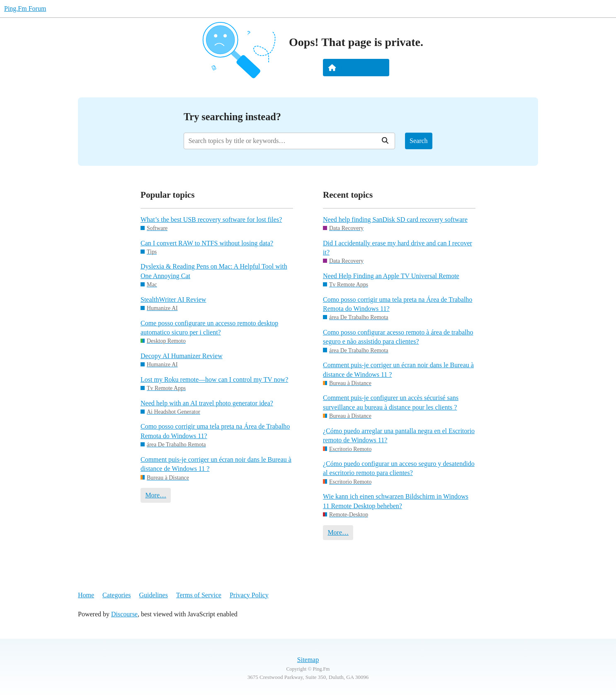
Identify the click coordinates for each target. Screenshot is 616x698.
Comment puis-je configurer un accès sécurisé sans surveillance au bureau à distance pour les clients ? (391, 402)
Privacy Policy (249, 595)
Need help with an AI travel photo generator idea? (207, 403)
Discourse (124, 614)
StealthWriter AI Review (173, 299)
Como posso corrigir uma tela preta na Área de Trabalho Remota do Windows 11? (215, 431)
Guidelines (154, 595)
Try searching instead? (232, 117)
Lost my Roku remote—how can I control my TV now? (214, 379)
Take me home (356, 68)
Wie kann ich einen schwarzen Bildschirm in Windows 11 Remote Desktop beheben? (396, 501)
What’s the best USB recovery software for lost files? (211, 219)
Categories (116, 595)
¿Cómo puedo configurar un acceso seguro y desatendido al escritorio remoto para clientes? (399, 468)
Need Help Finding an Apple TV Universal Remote (391, 276)
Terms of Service (199, 595)
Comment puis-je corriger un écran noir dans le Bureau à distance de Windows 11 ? (216, 464)
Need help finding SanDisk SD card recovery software (395, 219)
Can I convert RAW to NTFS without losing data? (207, 243)
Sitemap (308, 660)
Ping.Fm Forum (25, 8)
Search (419, 141)
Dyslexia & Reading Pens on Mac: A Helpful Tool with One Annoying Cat (214, 271)
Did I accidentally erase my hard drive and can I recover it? (398, 248)
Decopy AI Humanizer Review (182, 356)
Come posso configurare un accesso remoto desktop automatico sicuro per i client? (209, 328)
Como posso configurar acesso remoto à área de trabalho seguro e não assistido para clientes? (398, 337)
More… (156, 495)
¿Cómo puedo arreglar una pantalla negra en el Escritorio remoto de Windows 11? (399, 435)
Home (86, 595)
